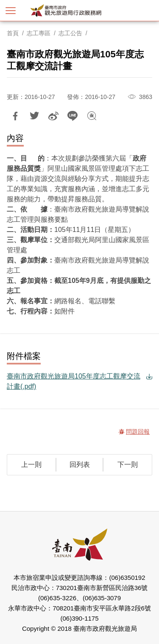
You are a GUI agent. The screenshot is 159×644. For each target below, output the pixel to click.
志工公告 (70, 33)
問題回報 (92, 116)
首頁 (13, 33)
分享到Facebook (15, 116)
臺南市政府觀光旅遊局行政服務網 (79, 10)
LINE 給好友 (73, 116)
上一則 (31, 465)
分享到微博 (53, 116)
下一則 (128, 465)
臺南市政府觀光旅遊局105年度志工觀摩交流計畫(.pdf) (74, 381)
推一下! (34, 116)
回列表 (80, 465)
